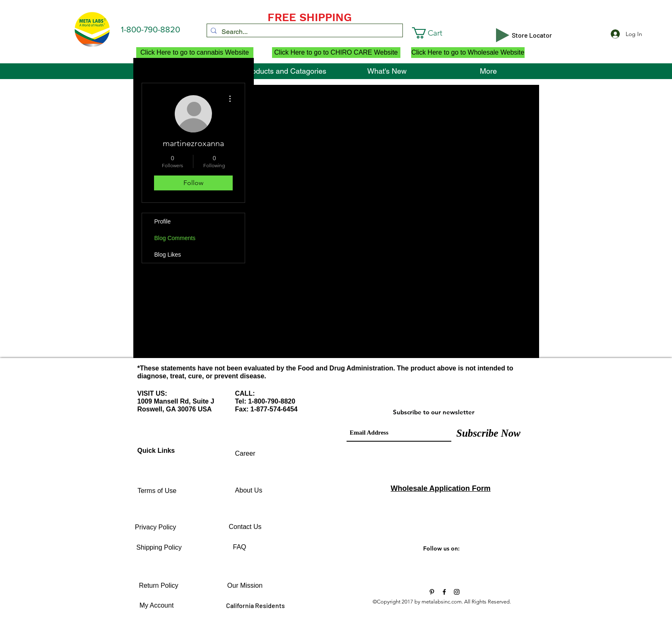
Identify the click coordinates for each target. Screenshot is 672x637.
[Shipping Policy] (159, 548)
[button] (438, 33)
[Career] (245, 454)
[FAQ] (240, 547)
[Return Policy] (159, 586)
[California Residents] (256, 606)
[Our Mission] (245, 586)
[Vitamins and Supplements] (432, 592)
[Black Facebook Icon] (444, 592)
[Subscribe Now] (489, 433)
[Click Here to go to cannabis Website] (195, 53)
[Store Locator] (532, 35)
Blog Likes (168, 255)
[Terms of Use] (157, 491)
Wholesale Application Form (441, 488)
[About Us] (249, 490)
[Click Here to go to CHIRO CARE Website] (336, 53)
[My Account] (157, 606)
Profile (163, 221)
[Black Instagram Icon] (457, 592)
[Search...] (303, 32)
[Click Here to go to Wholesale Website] (468, 53)
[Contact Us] (245, 527)
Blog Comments (175, 238)
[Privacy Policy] (156, 527)
